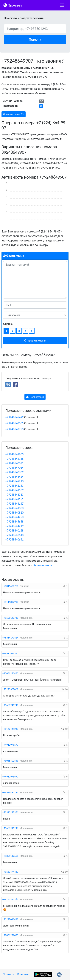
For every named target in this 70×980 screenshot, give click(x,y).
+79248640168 (14, 530)
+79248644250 (14, 517)
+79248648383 (14, 495)
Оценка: (8, 324)
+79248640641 (14, 539)
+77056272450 (10, 673)
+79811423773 (10, 586)
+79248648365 (14, 423)
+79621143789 (10, 618)
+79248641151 (14, 499)
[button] (35, 39)
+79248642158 (14, 459)
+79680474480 (10, 872)
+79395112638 (10, 856)
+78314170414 (10, 638)
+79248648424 (14, 477)
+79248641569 (14, 490)
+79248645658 (14, 522)
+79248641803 (14, 454)
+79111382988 (10, 602)
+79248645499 (14, 417)
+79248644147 (14, 504)
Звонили (12, 5)
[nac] (62, 5)
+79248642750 (14, 429)
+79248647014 (14, 468)
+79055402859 (10, 761)
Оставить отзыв (13, 114)
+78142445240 (10, 729)
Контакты (23, 974)
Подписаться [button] (35, 397)
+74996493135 (10, 793)
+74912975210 (10, 654)
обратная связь (42, 565)
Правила (8, 974)
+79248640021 (14, 463)
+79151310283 (10, 899)
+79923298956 (10, 812)
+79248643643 (14, 535)
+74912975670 (10, 745)
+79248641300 (14, 508)
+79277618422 (10, 919)
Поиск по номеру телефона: (24, 18)
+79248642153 (14, 486)
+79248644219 (14, 526)
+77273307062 (10, 689)
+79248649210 (14, 481)
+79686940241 (10, 705)
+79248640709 (14, 472)
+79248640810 (14, 513)
